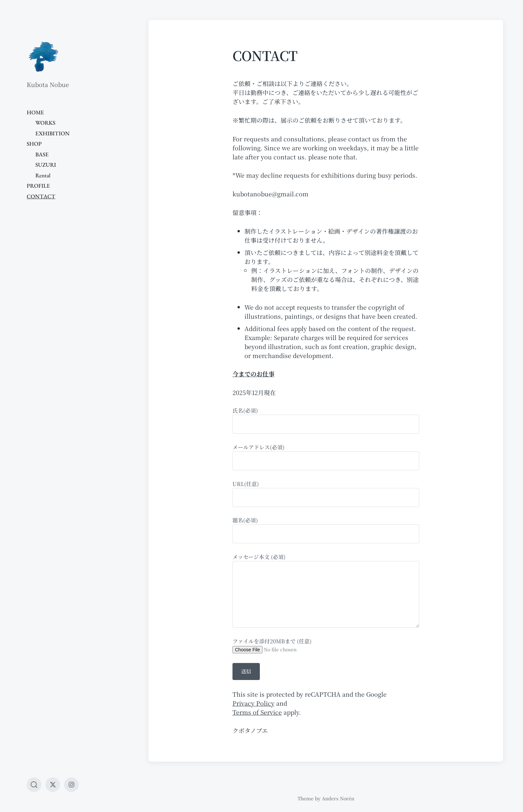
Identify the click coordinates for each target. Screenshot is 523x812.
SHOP (34, 144)
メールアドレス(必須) (326, 457)
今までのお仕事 (253, 374)
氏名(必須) (326, 420)
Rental (43, 175)
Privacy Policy (253, 703)
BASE (42, 154)
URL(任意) (326, 493)
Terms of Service (257, 712)
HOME (35, 112)
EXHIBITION (53, 133)
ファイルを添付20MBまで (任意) (326, 645)
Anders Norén (338, 798)
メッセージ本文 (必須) (326, 590)
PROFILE (38, 186)
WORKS (45, 123)
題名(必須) (326, 530)
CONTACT (41, 196)
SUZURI (46, 165)
